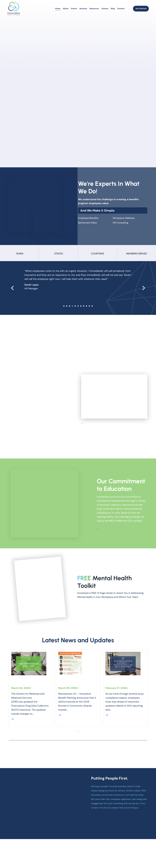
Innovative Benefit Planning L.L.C (43, 854)
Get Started (141, 9)
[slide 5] (78, 313)
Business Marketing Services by (46, 858)
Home (58, 9)
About (66, 9)
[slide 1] (67, 313)
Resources (94, 9)
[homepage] (14, 9)
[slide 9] (89, 313)
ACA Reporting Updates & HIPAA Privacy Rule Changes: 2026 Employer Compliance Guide (124, 684)
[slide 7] (84, 313)
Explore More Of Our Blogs (78, 749)
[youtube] (145, 853)
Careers (105, 9)
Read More (19, 719)
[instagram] (137, 853)
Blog (113, 9)
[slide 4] (75, 313)
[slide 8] (86, 313)
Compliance (39, 686)
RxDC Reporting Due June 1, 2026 (29, 677)
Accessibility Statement (126, 859)
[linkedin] (141, 853)
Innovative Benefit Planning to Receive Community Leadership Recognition (75, 684)
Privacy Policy (105, 859)
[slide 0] (64, 313)
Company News (68, 704)
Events (74, 9)
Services (83, 9)
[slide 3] (72, 313)
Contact (121, 9)
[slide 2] (70, 313)
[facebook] (132, 853)
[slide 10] (92, 313)
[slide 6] (81, 313)
